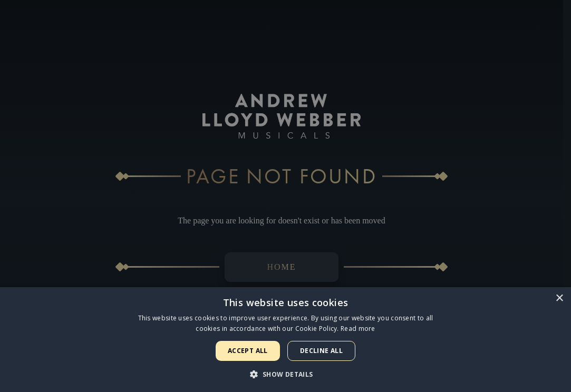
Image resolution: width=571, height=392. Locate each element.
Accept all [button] (248, 351)
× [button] (559, 298)
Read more (358, 329)
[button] (285, 374)
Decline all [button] (321, 351)
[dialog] (285, 196)
